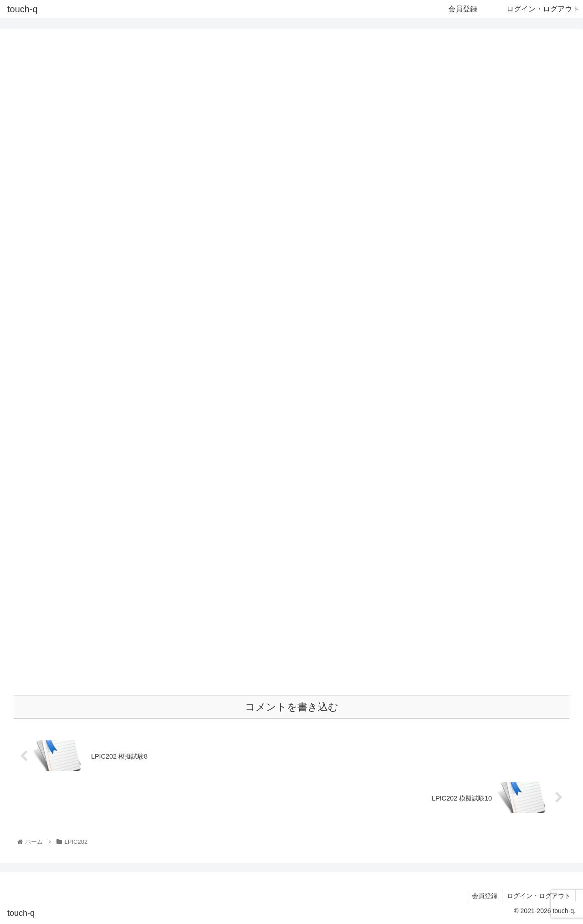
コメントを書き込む (292, 707)
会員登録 (485, 896)
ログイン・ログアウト (539, 896)
